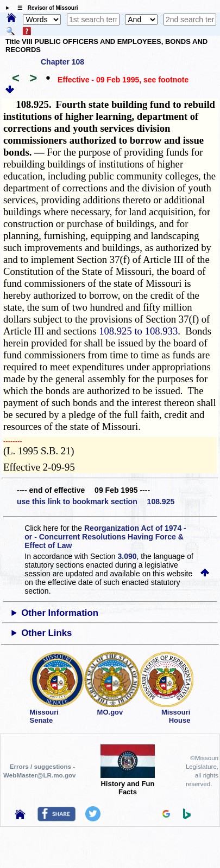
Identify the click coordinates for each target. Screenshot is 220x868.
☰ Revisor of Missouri (45, 8)
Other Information (60, 613)
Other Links (46, 633)
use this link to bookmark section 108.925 (96, 501)
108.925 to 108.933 (138, 331)
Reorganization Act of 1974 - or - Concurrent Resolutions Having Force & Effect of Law (105, 537)
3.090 (127, 556)
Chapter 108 (62, 62)
